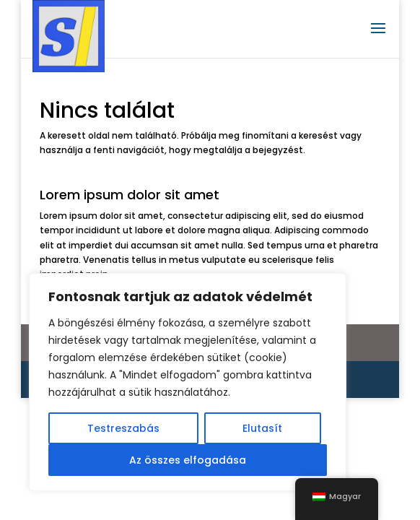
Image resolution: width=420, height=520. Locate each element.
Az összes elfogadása (188, 460)
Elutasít (262, 428)
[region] (188, 382)
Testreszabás (123, 428)
